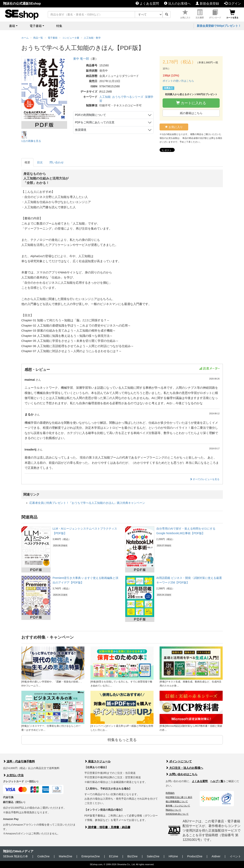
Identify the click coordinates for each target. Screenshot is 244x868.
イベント (235, 856)
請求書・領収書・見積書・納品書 (107, 827)
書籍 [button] (12, 26)
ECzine (114, 856)
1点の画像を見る (31, 141)
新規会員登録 (207, 4)
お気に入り (185, 14)
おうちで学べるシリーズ (128, 97)
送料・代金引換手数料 (19, 761)
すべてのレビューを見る (205, 479)
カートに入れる (191, 103)
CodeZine (43, 856)
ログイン (233, 4)
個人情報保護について (177, 801)
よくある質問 (147, 4)
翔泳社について (173, 810)
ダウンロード (215, 14)
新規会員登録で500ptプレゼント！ (219, 26)
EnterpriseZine (91, 856)
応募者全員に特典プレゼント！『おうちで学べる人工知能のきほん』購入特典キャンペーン (87, 503)
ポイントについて (179, 761)
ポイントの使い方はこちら (178, 81)
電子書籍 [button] (36, 26)
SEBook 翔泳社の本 (16, 856)
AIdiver (216, 856)
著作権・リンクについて (178, 806)
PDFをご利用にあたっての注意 (95, 122)
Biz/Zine (132, 856)
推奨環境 (81, 130)
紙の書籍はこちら (191, 113)
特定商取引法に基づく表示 (179, 797)
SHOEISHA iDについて (177, 814)
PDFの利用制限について (90, 115)
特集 (59, 26)
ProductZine (195, 856)
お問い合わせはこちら (182, 774)
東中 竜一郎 (81, 59)
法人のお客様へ (177, 4)
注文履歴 (200, 14)
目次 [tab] (40, 162)
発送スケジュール (98, 761)
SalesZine (153, 856)
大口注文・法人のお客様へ (184, 768)
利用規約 (170, 793)
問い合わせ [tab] (57, 162)
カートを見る (232, 14)
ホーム (25, 38)
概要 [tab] (27, 162)
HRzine (173, 856)
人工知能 (105, 97)
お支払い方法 (13, 775)
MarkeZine (65, 856)
